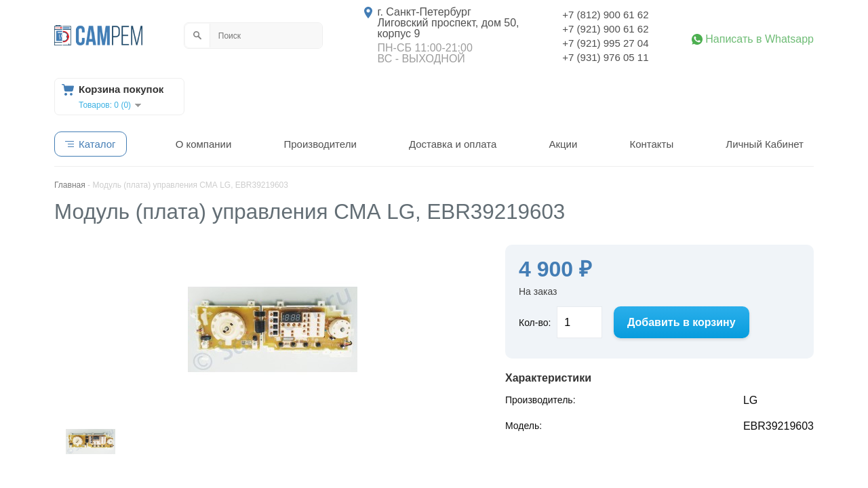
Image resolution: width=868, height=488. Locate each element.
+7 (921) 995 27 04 (605, 43)
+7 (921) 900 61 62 (605, 29)
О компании (204, 144)
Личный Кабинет (765, 144)
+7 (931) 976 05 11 (605, 57)
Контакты (651, 144)
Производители (320, 144)
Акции (563, 144)
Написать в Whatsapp (759, 39)
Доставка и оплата (453, 144)
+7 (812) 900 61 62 (605, 15)
